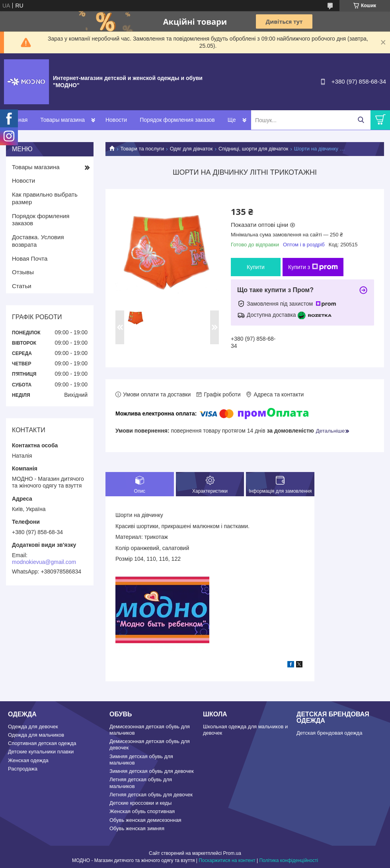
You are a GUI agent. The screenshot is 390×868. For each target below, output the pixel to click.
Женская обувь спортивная (142, 811)
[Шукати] (361, 120)
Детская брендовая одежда (329, 733)
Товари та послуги (142, 149)
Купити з (313, 267)
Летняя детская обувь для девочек (151, 795)
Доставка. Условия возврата (38, 241)
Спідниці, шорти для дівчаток (253, 149)
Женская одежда (28, 760)
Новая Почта (30, 258)
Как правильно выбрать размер (45, 198)
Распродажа (23, 769)
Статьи (22, 286)
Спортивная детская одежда (42, 743)
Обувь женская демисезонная (145, 820)
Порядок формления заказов (177, 120)
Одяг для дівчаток (191, 149)
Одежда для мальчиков (36, 735)
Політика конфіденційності (289, 860)
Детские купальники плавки (41, 752)
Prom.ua (232, 853)
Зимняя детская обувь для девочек (152, 771)
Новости (116, 120)
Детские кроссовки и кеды (140, 803)
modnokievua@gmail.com (44, 562)
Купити (256, 267)
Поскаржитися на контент (227, 860)
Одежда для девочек (33, 727)
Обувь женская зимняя (137, 828)
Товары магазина (62, 120)
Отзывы (23, 272)
